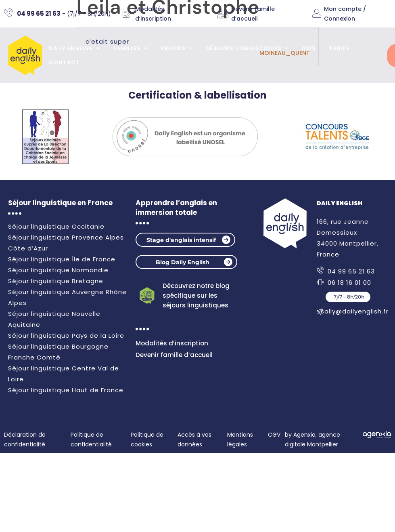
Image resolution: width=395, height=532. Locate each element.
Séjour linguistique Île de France (62, 259)
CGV (274, 435)
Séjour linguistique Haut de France (66, 390)
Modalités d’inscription (172, 343)
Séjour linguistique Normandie (58, 270)
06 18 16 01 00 (349, 283)
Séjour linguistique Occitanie (56, 226)
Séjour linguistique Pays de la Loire (66, 335)
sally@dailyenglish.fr (355, 311)
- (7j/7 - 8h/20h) (64, 14)
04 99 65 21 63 (351, 271)
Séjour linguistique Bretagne (56, 281)
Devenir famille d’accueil (174, 355)
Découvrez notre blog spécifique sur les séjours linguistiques (196, 295)
